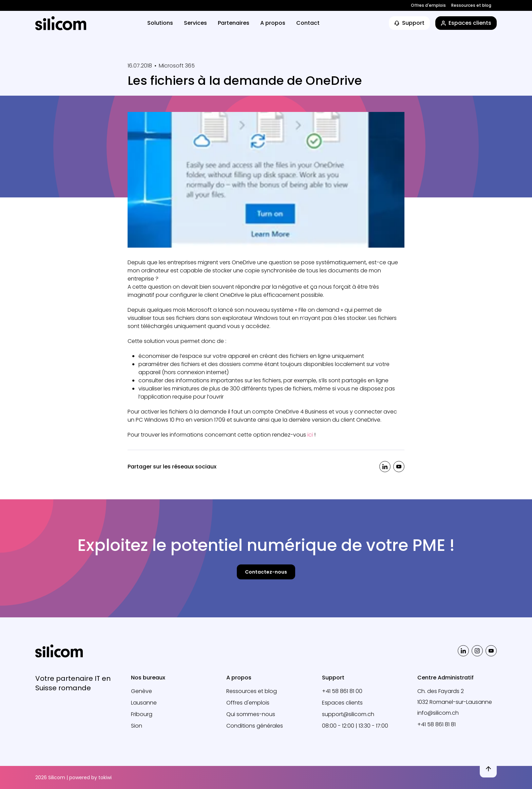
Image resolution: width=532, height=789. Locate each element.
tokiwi (105, 777)
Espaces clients (342, 703)
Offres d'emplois (428, 5)
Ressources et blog (471, 5)
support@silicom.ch (348, 714)
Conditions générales (255, 726)
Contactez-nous (266, 572)
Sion (137, 726)
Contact (308, 23)
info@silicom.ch (438, 713)
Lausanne (144, 703)
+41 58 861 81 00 (342, 691)
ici (310, 435)
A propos (273, 23)
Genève (141, 691)
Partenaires (234, 23)
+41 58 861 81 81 (436, 724)
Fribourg (142, 714)
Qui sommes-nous (251, 714)
